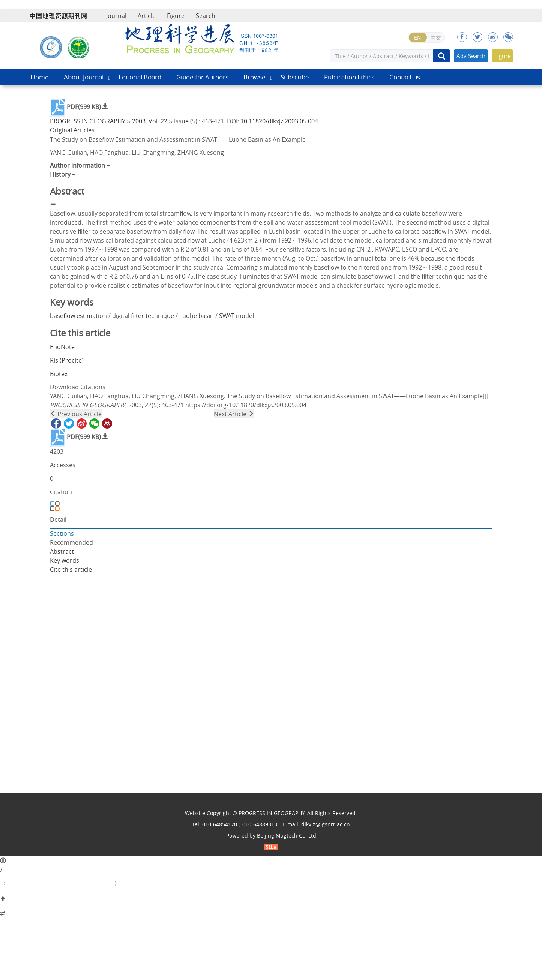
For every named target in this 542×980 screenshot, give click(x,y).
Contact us (405, 77)
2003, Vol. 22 (150, 121)
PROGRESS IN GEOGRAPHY (88, 121)
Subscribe (295, 77)
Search (206, 16)
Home (40, 77)
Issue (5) (186, 121)
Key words (65, 560)
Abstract (62, 551)
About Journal (84, 77)
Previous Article (76, 414)
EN (418, 38)
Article (147, 16)
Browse (254, 77)
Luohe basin (197, 316)
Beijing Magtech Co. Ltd (287, 835)
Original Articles (72, 130)
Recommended (71, 542)
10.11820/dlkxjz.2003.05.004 (279, 121)
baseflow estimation (78, 316)
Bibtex (59, 374)
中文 (436, 38)
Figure (176, 16)
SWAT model (236, 316)
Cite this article (71, 569)
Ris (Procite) (67, 360)
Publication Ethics (349, 77)
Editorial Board (140, 77)
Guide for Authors (202, 77)
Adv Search (471, 56)
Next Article (234, 414)
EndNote (62, 347)
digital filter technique (143, 316)
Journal (116, 16)
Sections (62, 533)
